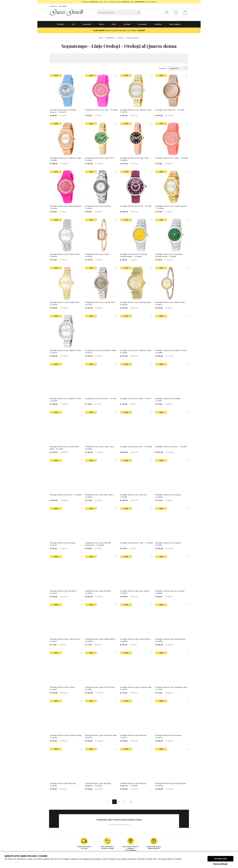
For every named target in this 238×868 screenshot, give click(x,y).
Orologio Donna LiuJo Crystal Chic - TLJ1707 (101, 304)
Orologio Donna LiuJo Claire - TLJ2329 (98, 256)
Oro (73, 25)
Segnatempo (110, 39)
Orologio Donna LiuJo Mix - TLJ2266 (136, 448)
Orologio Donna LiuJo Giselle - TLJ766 (169, 401)
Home (101, 39)
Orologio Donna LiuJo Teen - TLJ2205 (137, 544)
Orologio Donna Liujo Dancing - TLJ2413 (169, 737)
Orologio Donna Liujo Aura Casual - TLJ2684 (171, 593)
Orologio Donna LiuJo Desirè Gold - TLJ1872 (171, 304)
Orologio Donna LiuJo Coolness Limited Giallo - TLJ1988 (134, 256)
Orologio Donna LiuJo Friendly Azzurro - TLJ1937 (63, 112)
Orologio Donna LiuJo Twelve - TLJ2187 (169, 545)
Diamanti (87, 25)
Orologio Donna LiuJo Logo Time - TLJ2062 (100, 449)
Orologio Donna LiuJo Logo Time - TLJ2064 (135, 160)
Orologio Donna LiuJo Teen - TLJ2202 (172, 159)
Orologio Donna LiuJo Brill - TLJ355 (136, 207)
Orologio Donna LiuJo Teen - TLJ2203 (101, 111)
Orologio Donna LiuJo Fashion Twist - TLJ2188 (172, 352)
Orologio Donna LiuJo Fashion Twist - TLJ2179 (101, 352)
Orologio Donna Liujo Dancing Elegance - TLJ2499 (133, 785)
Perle (101, 25)
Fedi (114, 25)
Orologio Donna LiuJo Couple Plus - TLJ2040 (65, 304)
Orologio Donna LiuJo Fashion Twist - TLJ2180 (136, 352)
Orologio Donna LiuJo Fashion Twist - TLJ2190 (66, 160)
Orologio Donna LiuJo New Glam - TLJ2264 (100, 497)
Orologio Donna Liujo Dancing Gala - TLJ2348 (171, 785)
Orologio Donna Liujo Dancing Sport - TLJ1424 (66, 208)
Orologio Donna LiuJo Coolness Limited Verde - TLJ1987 (169, 256)
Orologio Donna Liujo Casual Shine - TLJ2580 (101, 641)
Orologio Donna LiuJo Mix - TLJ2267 (171, 448)
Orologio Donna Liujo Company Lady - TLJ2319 (172, 689)
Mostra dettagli (220, 864)
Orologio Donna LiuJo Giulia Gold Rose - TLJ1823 (64, 449)
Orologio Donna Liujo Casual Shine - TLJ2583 (136, 641)
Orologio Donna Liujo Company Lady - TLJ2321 (101, 737)
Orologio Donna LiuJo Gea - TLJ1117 (136, 399)
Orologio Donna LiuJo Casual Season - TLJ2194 (171, 208)
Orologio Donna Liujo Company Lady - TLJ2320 (66, 737)
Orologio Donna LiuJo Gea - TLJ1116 (101, 399)
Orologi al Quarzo (132, 39)
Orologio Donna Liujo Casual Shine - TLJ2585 (171, 641)
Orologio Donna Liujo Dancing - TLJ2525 (64, 785)
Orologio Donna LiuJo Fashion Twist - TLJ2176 (66, 352)
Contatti (53, 6)
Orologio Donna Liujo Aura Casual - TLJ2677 (135, 593)
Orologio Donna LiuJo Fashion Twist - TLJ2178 (136, 112)
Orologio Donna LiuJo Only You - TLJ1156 (134, 497)
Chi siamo (63, 6)
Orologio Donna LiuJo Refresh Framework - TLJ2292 (98, 545)
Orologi (127, 25)
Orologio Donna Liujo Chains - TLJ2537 (63, 689)
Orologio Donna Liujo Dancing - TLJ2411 (134, 737)
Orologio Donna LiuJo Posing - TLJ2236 (169, 497)
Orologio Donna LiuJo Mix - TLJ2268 (66, 496)
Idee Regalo (175, 25)
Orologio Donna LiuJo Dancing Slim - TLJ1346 (136, 304)
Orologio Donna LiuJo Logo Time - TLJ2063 (100, 160)
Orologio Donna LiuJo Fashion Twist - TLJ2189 (66, 401)
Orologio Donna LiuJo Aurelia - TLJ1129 (98, 208)
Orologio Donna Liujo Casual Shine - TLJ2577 (66, 641)
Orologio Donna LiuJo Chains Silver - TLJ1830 (66, 256)
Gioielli (61, 25)
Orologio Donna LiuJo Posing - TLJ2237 (63, 545)
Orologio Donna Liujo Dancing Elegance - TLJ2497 (98, 785)
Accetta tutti (220, 859)
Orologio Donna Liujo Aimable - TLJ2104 (63, 593)
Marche (158, 25)
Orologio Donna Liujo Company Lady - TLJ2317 (137, 689)
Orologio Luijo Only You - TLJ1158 (170, 111)
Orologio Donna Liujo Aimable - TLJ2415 (99, 593)
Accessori (142, 25)
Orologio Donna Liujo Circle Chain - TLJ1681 (100, 689)
